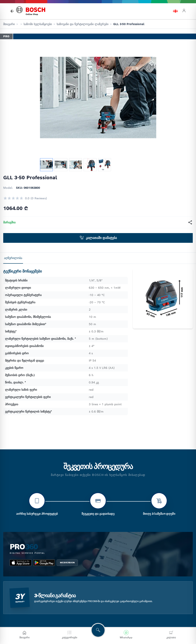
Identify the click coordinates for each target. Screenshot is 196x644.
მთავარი (9, 24)
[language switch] (175, 11)
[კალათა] (171, 635)
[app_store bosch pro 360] (21, 583)
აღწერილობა (13, 258)
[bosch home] (31, 11)
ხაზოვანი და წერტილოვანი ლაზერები (83, 24)
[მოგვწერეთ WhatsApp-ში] (126, 635)
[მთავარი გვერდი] (12, 11)
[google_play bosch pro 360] (44, 583)
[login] (184, 11)
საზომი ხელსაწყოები (38, 24)
